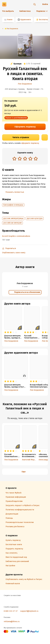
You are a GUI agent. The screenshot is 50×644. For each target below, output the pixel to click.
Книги (10, 20)
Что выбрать (8, 11)
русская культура (35, 218)
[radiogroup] (25, 159)
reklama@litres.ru (12, 622)
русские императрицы (13, 218)
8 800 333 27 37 (11, 611)
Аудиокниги (26, 20)
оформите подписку (30, 143)
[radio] (14, 159)
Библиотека (25, 11)
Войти (45, 4)
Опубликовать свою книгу (14, 253)
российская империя (12, 223)
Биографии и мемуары (13, 205)
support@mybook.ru (29, 611)
